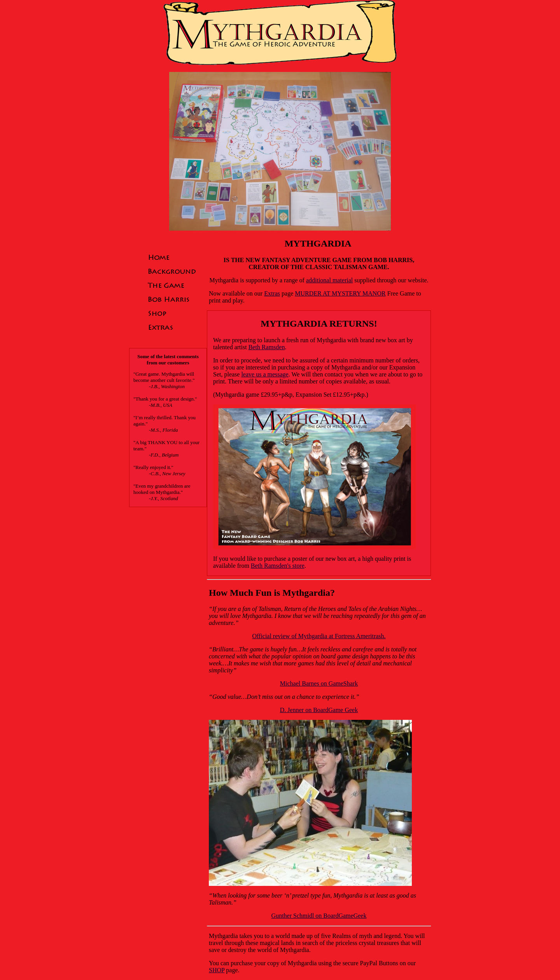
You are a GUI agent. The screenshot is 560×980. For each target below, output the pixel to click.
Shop (172, 313)
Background (172, 271)
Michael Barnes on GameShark (319, 683)
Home (172, 257)
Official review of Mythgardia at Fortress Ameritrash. (319, 636)
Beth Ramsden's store (278, 566)
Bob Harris (172, 299)
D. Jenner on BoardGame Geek (319, 710)
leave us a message (265, 374)
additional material (329, 280)
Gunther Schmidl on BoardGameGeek (319, 916)
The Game (172, 285)
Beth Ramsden (267, 347)
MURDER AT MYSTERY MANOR (340, 293)
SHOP (217, 970)
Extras (172, 327)
